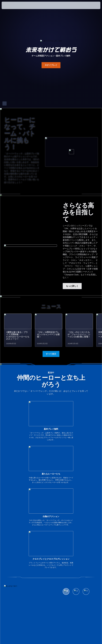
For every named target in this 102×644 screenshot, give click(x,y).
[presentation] (8, 5)
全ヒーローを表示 (74, 556)
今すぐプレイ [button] (51, 65)
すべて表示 (51, 354)
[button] (93, 5)
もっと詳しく (72, 286)
